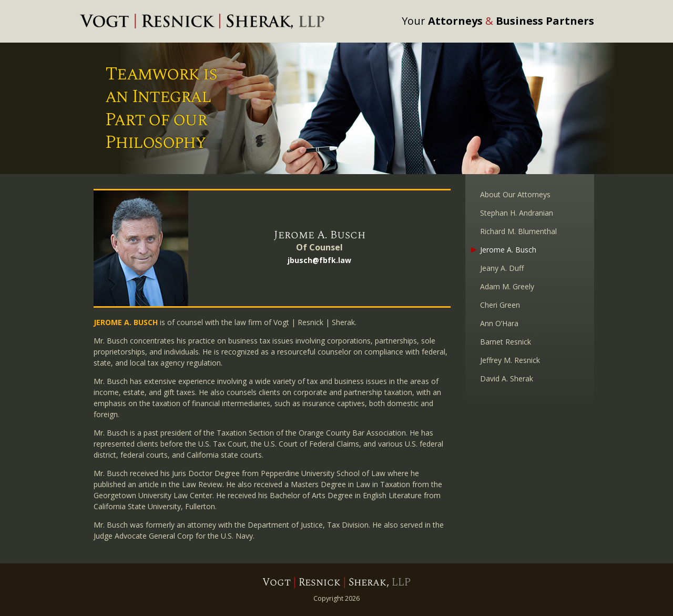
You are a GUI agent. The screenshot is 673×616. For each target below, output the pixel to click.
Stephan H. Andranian (517, 213)
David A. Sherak (507, 378)
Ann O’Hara (499, 323)
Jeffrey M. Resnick (510, 360)
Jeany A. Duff (502, 268)
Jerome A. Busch (508, 250)
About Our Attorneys (515, 194)
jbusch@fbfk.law (319, 260)
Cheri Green (500, 305)
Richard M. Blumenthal (518, 231)
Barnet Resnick (506, 342)
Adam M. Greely (507, 286)
